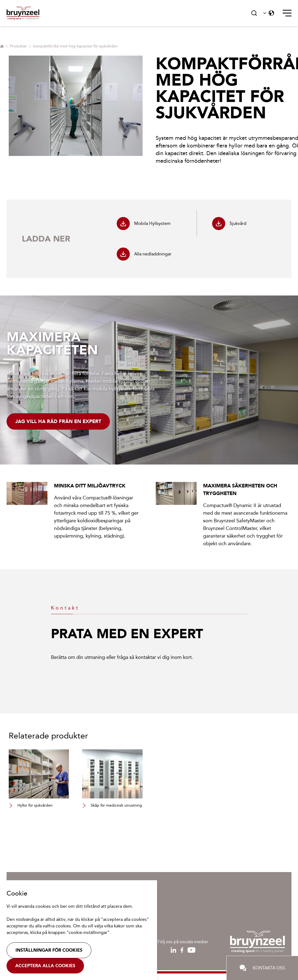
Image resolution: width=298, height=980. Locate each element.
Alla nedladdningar (144, 254)
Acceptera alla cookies (45, 966)
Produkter (18, 46)
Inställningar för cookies (49, 950)
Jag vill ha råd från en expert (58, 421)
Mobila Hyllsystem (144, 224)
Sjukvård (229, 224)
